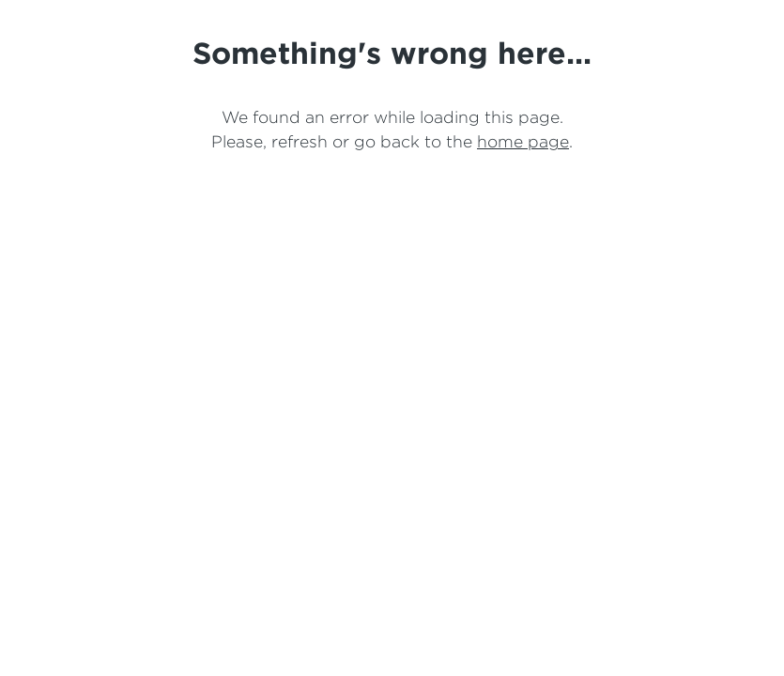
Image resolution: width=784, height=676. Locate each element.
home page (523, 141)
